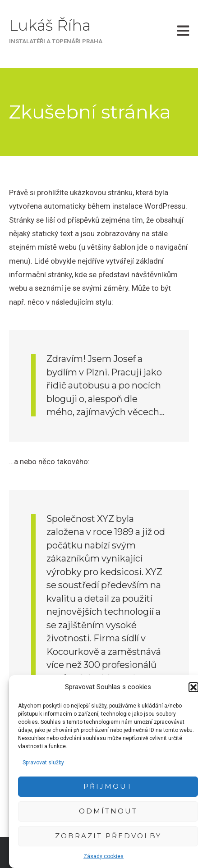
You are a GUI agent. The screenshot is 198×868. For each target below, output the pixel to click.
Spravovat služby (43, 763)
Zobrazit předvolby (108, 836)
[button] (193, 687)
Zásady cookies (104, 856)
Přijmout (108, 786)
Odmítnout (108, 811)
